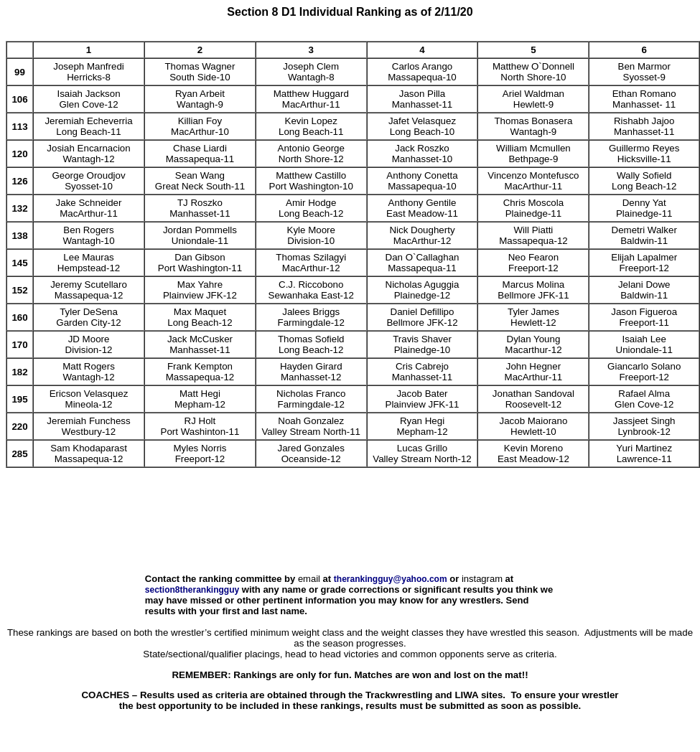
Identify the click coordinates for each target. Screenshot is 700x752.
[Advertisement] (350, 530)
